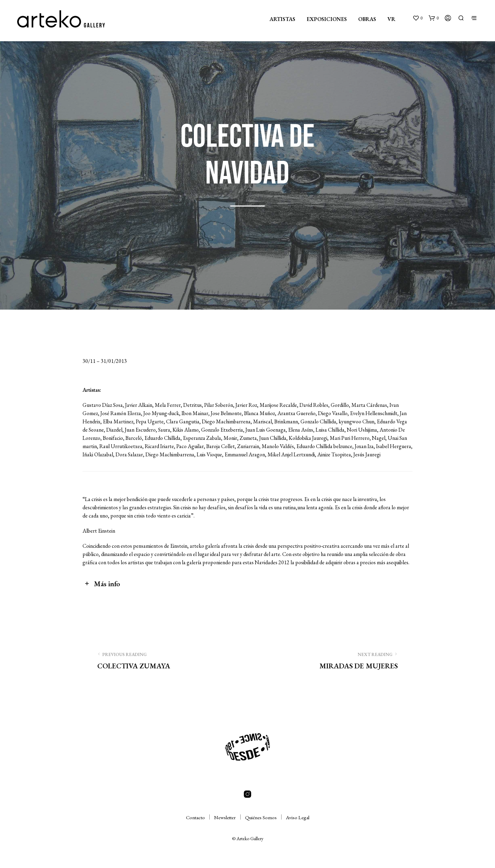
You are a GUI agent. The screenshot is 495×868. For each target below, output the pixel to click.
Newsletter (225, 817)
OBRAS (367, 19)
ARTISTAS (282, 19)
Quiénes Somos (261, 817)
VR (391, 19)
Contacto (195, 817)
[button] (417, 18)
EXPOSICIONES (327, 19)
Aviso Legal (298, 817)
